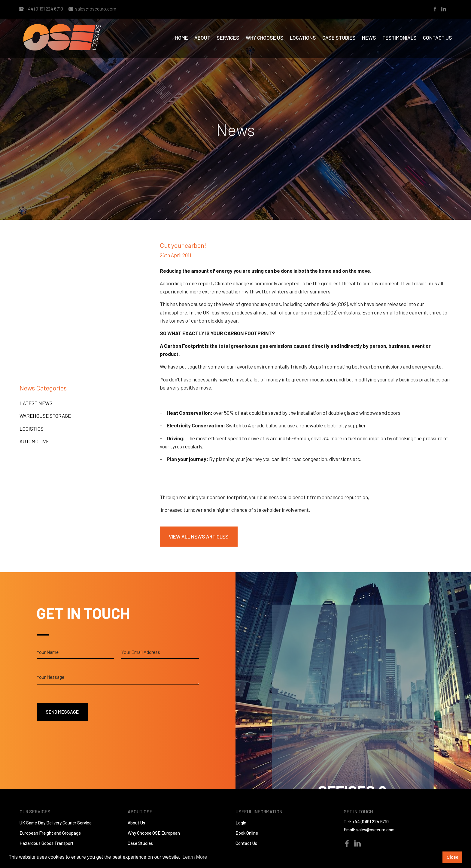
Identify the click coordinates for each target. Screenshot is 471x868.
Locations (303, 38)
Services (228, 38)
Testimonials (400, 38)
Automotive (34, 441)
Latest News (36, 403)
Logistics (32, 429)
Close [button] (452, 857)
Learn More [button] (195, 857)
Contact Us (438, 38)
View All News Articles (199, 536)
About (202, 38)
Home (182, 38)
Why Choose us (265, 38)
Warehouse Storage (45, 416)
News (369, 38)
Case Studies (339, 38)
